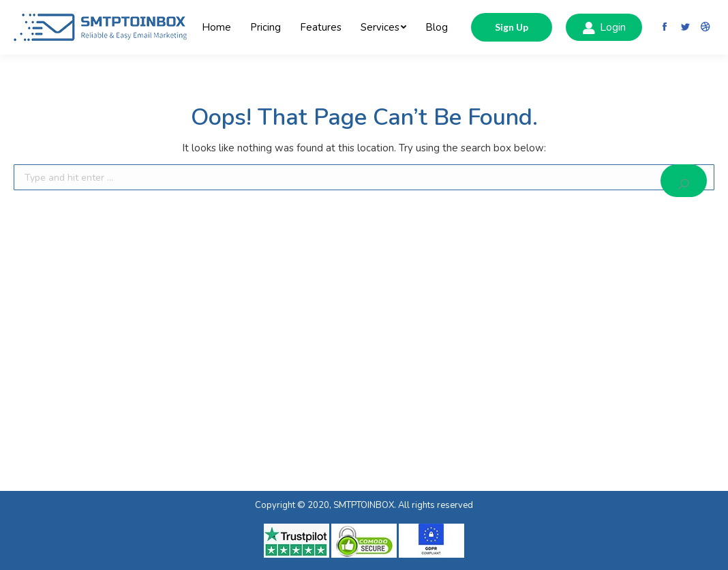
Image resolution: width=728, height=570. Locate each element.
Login (604, 27)
